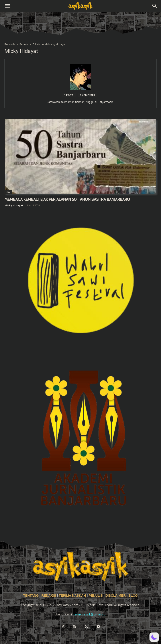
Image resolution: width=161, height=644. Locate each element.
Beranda (10, 44)
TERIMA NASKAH (73, 596)
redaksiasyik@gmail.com (91, 614)
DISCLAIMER (115, 596)
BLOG (133, 596)
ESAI (8, 192)
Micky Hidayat (14, 205)
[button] (8, 6)
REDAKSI (49, 596)
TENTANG (31, 596)
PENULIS (96, 596)
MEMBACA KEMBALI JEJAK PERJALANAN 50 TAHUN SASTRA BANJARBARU (67, 199)
